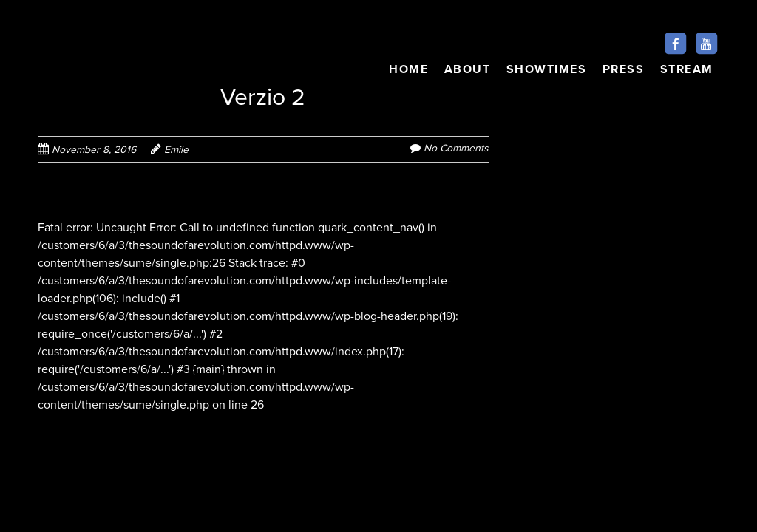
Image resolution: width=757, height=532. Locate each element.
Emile (176, 150)
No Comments (456, 148)
